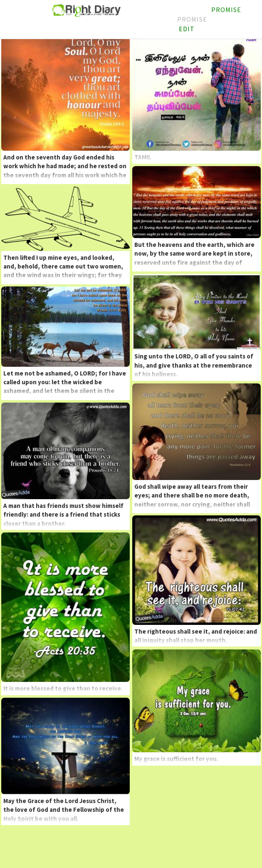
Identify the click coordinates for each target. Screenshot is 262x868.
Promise (192, 19)
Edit (187, 29)
